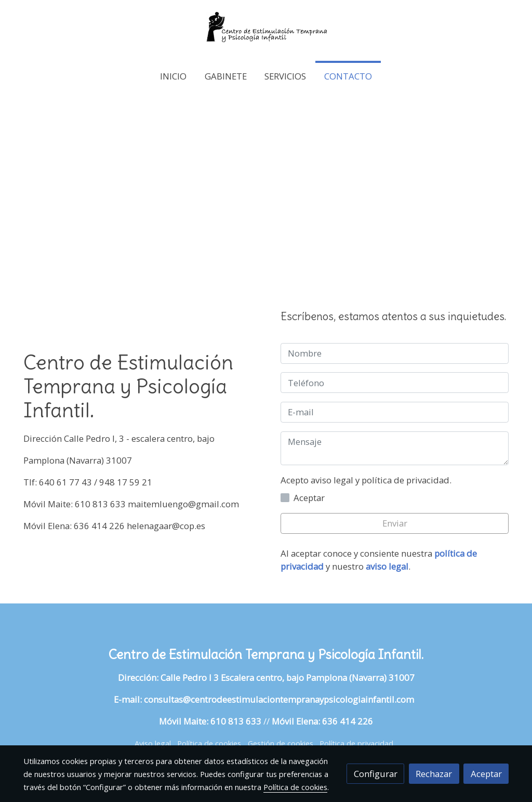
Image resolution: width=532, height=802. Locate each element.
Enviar (395, 523)
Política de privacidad (356, 743)
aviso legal (387, 566)
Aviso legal (153, 743)
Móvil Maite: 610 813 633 (210, 721)
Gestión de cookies (281, 743)
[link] (266, 30)
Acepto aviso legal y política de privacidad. (366, 480)
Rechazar (434, 774)
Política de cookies (209, 743)
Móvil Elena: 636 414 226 (322, 721)
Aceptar (486, 774)
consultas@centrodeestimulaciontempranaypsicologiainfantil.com (281, 699)
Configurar (376, 774)
